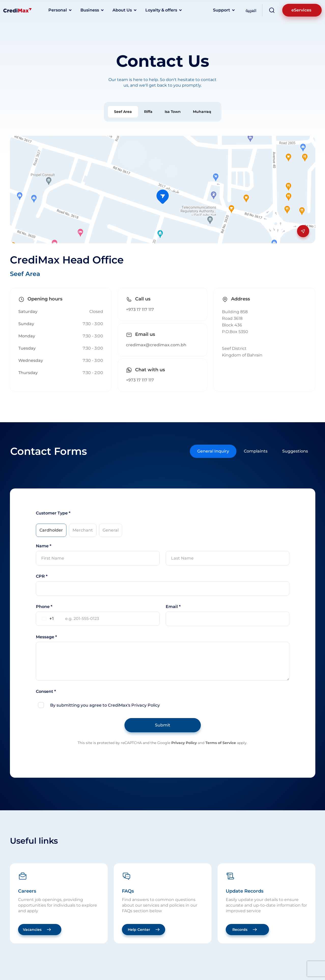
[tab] (123, 112)
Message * (46, 637)
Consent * (46, 691)
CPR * (42, 576)
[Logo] (17, 10)
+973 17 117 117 (140, 309)
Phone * (44, 607)
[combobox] (47, 619)
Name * (44, 546)
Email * (173, 607)
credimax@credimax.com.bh (156, 345)
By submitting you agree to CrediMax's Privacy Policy (105, 705)
